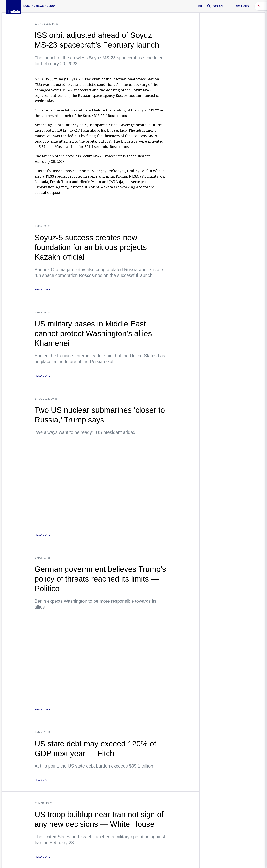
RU (200, 6)
